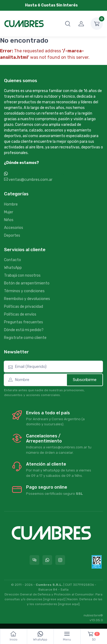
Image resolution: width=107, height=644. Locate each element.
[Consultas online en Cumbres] (34, 560)
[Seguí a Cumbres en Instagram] (60, 560)
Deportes (12, 235)
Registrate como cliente (25, 338)
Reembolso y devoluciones (27, 299)
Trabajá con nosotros (22, 275)
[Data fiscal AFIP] (97, 562)
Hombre (11, 204)
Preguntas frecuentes (24, 322)
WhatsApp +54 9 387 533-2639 (37, 174)
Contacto (13, 260)
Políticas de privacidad (24, 307)
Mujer (9, 212)
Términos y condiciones (24, 291)
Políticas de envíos (20, 314)
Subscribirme (85, 380)
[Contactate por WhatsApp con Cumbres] (47, 560)
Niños (9, 220)
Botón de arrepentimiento (27, 283)
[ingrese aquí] (54, 599)
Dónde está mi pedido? (24, 330)
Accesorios (14, 228)
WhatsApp (13, 268)
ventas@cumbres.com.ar (28, 180)
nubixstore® (93, 615)
